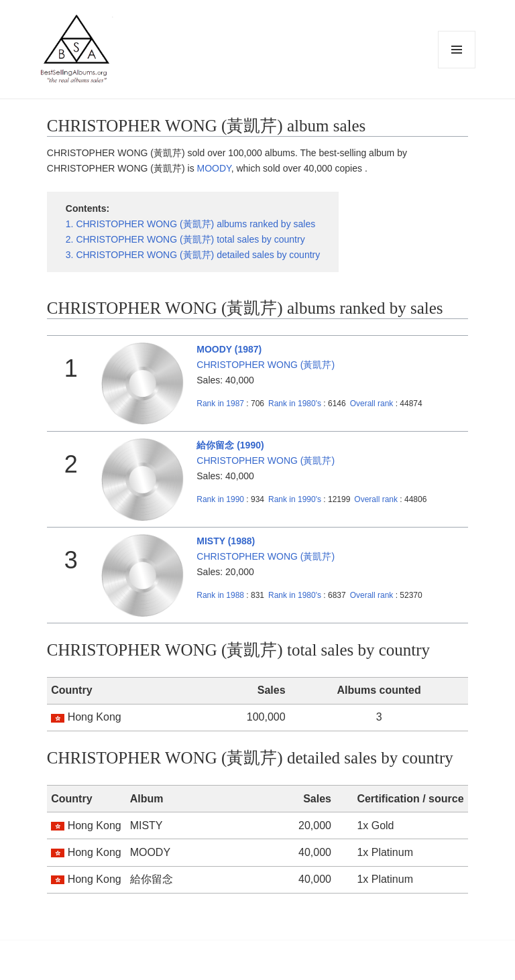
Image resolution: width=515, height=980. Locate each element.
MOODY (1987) (229, 349)
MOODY (214, 168)
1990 (220, 499)
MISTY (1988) (226, 541)
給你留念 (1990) (230, 445)
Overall (372, 404)
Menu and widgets (457, 68)
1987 (220, 404)
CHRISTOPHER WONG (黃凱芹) (266, 365)
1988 (220, 595)
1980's (296, 404)
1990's (296, 499)
